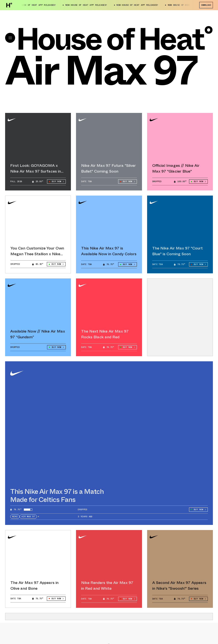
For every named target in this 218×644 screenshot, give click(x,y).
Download (206, 5)
